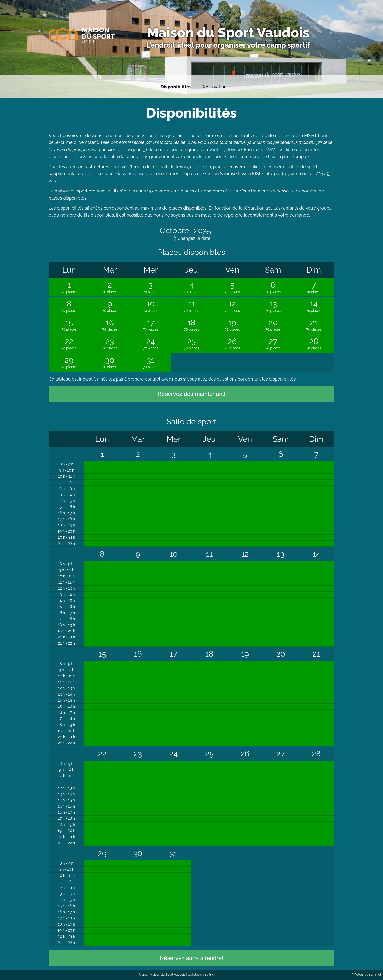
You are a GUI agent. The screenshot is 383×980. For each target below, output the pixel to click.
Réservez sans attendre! (191, 958)
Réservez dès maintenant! (192, 394)
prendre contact (144, 379)
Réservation (214, 87)
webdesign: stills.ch (202, 975)
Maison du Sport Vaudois (228, 32)
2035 (202, 230)
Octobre (175, 230)
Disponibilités (176, 87)
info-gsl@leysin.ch (283, 174)
